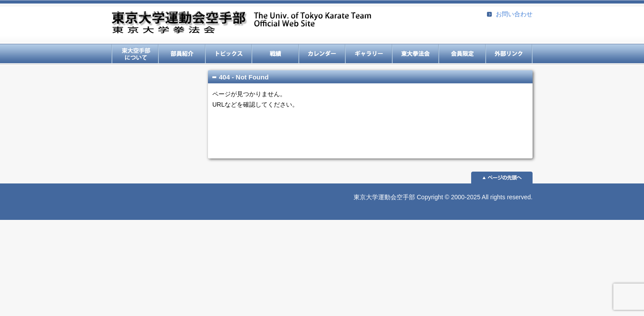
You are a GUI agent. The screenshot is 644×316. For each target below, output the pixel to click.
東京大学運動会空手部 (241, 23)
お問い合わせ (514, 14)
